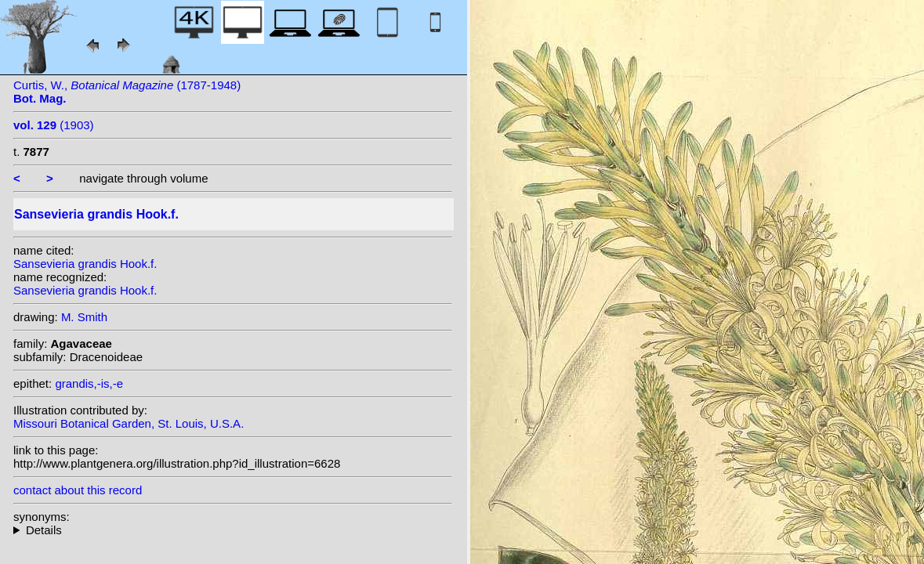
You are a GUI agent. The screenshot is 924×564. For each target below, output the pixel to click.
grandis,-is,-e (89, 383)
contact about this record (78, 490)
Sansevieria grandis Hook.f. (85, 264)
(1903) (54, 125)
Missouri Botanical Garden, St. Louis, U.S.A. (129, 423)
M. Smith (84, 317)
